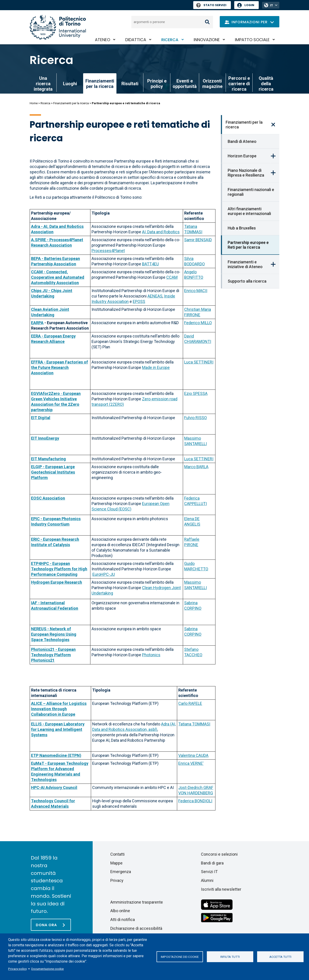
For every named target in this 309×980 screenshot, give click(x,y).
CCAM (172, 277)
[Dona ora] (51, 925)
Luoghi (70, 84)
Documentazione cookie (47, 969)
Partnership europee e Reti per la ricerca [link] (248, 245)
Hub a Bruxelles (242, 228)
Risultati (130, 84)
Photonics (151, 655)
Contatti (117, 854)
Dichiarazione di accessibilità (136, 928)
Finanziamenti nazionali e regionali (251, 192)
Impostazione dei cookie (180, 957)
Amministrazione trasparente (137, 902)
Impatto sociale (252, 40)
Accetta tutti (280, 957)
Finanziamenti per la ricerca (71, 103)
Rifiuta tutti (230, 957)
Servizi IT (209, 872)
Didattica (136, 40)
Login (249, 5)
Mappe (116, 863)
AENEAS (155, 296)
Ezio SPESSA (196, 393)
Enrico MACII (196, 291)
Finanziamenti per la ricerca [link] (100, 84)
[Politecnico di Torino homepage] (58, 27)
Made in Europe (156, 367)
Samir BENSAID (198, 240)
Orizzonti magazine (212, 84)
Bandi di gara (212, 863)
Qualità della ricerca (266, 84)
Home (34, 103)
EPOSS (139, 301)
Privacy (117, 880)
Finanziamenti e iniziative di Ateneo (245, 264)
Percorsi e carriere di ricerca (239, 84)
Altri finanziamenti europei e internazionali (249, 211)
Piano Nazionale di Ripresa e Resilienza (246, 173)
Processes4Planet (108, 251)
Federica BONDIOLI (195, 801)
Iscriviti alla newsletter (221, 889)
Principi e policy (157, 84)
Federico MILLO (198, 323)
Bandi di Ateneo (242, 141)
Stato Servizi (211, 5)
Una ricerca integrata (43, 84)
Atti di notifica (123, 920)
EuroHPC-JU (104, 574)
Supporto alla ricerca (247, 281)
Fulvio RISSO (196, 418)
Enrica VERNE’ (191, 763)
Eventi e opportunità (185, 84)
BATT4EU (150, 264)
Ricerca (170, 40)
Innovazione (207, 40)
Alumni (207, 880)
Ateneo (103, 40)
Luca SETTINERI (199, 362)
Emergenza (121, 872)
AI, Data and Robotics (161, 232)
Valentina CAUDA (193, 755)
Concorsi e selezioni (219, 854)
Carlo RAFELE (190, 703)
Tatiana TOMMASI (194, 724)
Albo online (120, 911)
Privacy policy (17, 969)
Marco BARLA (196, 467)
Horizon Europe (242, 156)
